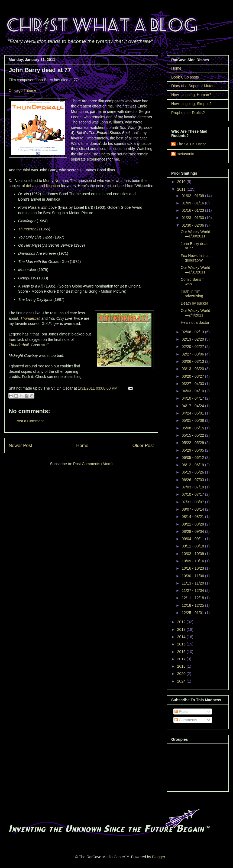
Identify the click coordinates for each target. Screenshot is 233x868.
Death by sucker (194, 303)
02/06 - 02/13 (193, 332)
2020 (182, 674)
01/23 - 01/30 (193, 218)
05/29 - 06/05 (193, 450)
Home (82, 446)
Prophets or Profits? (188, 113)
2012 (182, 622)
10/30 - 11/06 (193, 576)
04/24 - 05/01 (193, 413)
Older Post (143, 446)
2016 (182, 652)
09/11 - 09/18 (193, 546)
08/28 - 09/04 (193, 531)
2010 (182, 182)
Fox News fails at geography (195, 258)
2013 (182, 629)
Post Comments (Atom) (93, 464)
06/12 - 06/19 (193, 465)
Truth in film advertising (192, 294)
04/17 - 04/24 (193, 406)
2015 (182, 644)
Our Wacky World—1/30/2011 (195, 234)
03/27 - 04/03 (193, 384)
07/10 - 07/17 (193, 494)
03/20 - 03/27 (193, 376)
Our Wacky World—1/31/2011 (195, 270)
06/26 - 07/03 (193, 480)
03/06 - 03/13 (193, 361)
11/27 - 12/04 (193, 590)
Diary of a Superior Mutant (193, 86)
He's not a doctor (195, 322)
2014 (182, 637)
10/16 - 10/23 (193, 568)
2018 (182, 666)
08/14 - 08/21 (193, 517)
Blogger (158, 857)
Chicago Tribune (22, 90)
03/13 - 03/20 (193, 369)
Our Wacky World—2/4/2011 (195, 313)
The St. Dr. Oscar (191, 144)
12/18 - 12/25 (193, 605)
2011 (182, 189)
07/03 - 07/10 (193, 487)
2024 (182, 681)
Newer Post (20, 446)
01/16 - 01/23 (193, 210)
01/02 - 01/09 (193, 196)
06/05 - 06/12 (193, 458)
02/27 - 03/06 (193, 354)
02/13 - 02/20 (193, 339)
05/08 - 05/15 (193, 428)
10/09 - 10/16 (193, 561)
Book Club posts (185, 77)
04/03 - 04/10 (193, 391)
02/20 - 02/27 (193, 347)
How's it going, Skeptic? (191, 104)
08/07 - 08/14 (193, 509)
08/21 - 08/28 (193, 524)
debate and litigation (43, 186)
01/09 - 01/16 (193, 203)
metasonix (185, 154)
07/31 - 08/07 (193, 502)
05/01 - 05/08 (193, 420)
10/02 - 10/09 (193, 554)
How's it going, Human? (191, 95)
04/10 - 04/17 (193, 398)
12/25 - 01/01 (193, 613)
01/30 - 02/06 (193, 225)
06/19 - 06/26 (193, 472)
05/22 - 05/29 (193, 443)
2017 (182, 659)
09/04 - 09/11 (193, 539)
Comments (186, 720)
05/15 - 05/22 (193, 435)
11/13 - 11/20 (193, 583)
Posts (181, 712)
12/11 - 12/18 (193, 598)
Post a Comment (30, 421)
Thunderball (28, 229)
